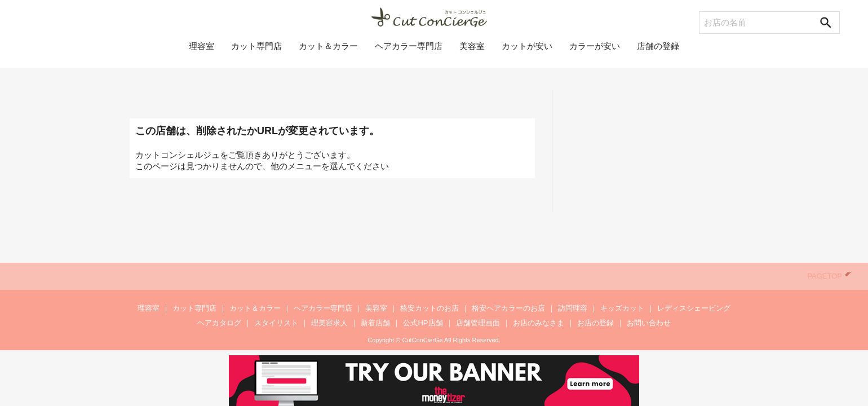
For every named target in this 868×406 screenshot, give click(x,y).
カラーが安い (595, 52)
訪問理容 (573, 308)
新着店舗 (375, 323)
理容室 (201, 52)
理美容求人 (329, 323)
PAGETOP (829, 276)
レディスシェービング (694, 308)
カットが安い (527, 52)
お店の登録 (595, 323)
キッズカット (622, 308)
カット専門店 (256, 52)
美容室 (472, 52)
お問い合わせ (649, 323)
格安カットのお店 (429, 308)
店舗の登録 (658, 52)
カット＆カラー (328, 52)
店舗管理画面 (478, 323)
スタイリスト (276, 323)
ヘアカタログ (219, 323)
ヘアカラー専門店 (409, 52)
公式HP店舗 (423, 323)
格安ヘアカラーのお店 (508, 308)
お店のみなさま (539, 323)
